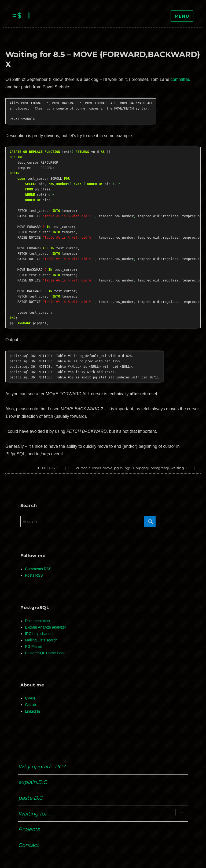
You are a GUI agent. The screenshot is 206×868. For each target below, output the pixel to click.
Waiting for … (35, 814)
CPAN (30, 698)
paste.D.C (30, 798)
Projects (29, 829)
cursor (82, 468)
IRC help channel (39, 634)
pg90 (129, 468)
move (107, 468)
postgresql (160, 468)
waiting (177, 468)
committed (181, 79)
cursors (95, 468)
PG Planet (33, 647)
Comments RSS (38, 569)
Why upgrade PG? (42, 766)
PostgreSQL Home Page (45, 653)
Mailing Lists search (41, 640)
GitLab (30, 705)
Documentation (37, 621)
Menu (182, 16)
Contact (29, 845)
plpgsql (142, 468)
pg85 (118, 468)
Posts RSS (34, 575)
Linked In (32, 711)
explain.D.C (33, 782)
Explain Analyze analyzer (45, 627)
